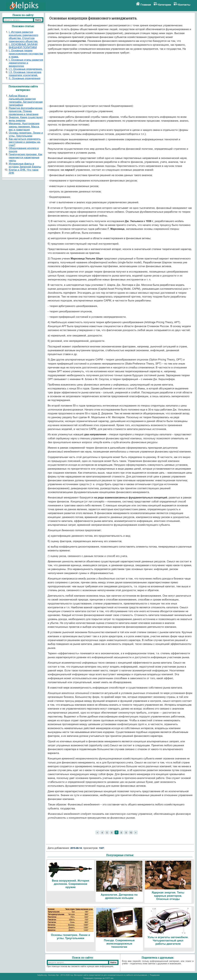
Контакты (184, 5)
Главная (146, 5)
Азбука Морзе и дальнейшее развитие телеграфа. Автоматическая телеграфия (26, 100)
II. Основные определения (25, 78)
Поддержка (155, 975)
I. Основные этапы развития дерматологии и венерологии (26, 63)
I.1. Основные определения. (26, 69)
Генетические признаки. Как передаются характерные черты (25, 157)
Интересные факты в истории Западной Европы (25, 165)
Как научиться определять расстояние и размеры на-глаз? (25, 142)
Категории (165, 5)
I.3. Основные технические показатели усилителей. (25, 74)
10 (131, 833)
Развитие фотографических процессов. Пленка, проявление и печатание (26, 111)
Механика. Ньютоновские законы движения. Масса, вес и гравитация (24, 127)
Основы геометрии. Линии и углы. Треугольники (26, 134)
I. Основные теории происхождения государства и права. (26, 54)
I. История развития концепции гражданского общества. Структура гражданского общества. (23, 37)
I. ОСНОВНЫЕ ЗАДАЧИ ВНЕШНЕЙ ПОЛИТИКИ (23, 46)
